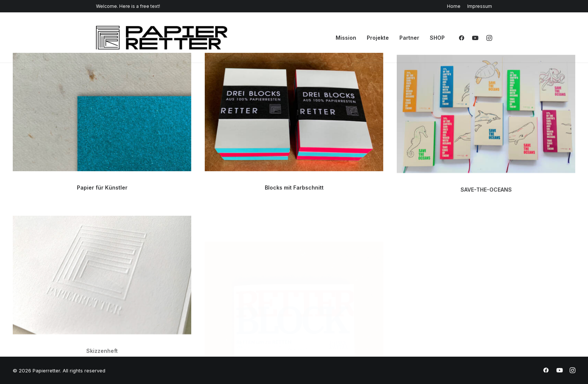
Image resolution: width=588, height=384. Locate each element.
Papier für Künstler (102, 188)
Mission (346, 38)
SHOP (437, 38)
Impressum (480, 6)
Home (454, 6)
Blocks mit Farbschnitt (294, 189)
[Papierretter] (162, 38)
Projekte (378, 38)
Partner (409, 38)
